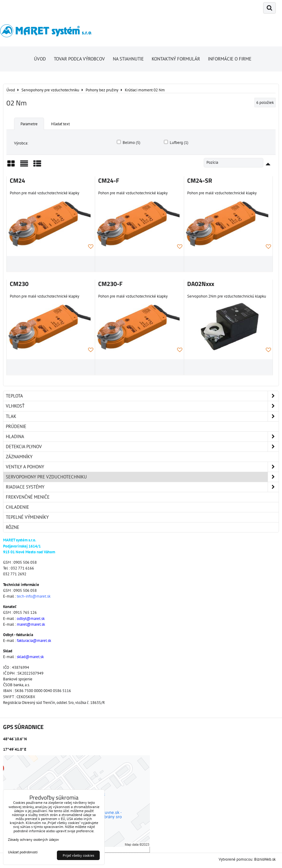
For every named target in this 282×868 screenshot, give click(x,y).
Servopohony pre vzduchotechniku (142, 477)
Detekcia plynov (142, 447)
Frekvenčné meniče (28, 497)
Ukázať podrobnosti (23, 852)
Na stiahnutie (128, 59)
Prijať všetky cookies (78, 855)
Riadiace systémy (142, 487)
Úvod (40, 59)
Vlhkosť (142, 406)
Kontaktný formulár (176, 59)
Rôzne (13, 527)
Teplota (142, 396)
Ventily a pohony (142, 467)
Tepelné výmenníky (27, 517)
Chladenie (17, 507)
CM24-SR (200, 181)
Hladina (142, 437)
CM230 (19, 284)
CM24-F (109, 181)
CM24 (17, 181)
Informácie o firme (230, 59)
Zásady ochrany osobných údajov (33, 839)
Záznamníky (19, 457)
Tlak (142, 416)
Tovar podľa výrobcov (79, 59)
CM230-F (110, 284)
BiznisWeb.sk (265, 859)
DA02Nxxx (201, 284)
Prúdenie (16, 426)
